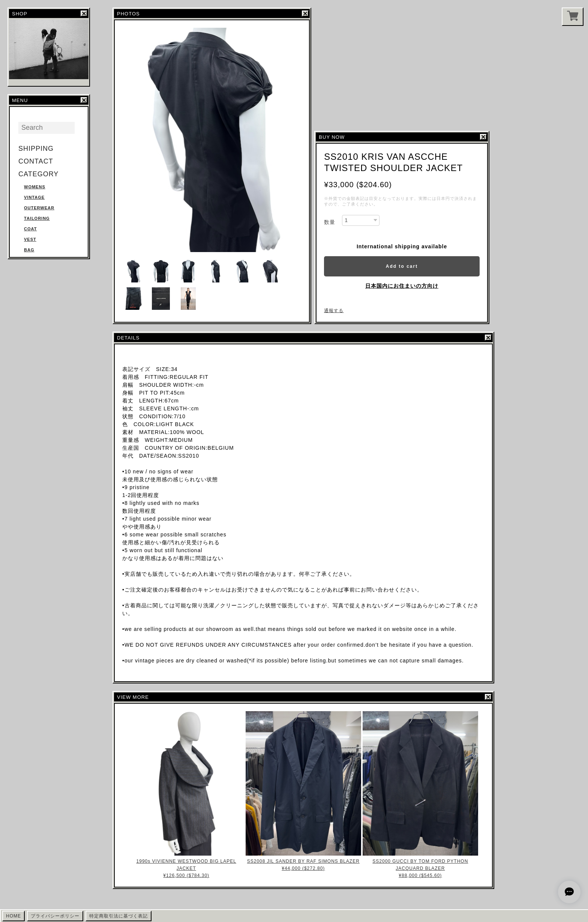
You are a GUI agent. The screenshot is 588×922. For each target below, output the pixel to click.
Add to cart (402, 266)
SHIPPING (36, 149)
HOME (13, 916)
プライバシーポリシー (55, 916)
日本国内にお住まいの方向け (402, 286)
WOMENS (35, 187)
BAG (29, 250)
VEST (30, 239)
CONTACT (36, 161)
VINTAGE (34, 197)
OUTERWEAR (39, 208)
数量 (330, 222)
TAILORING (37, 218)
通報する (334, 311)
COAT (30, 229)
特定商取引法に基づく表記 (118, 916)
